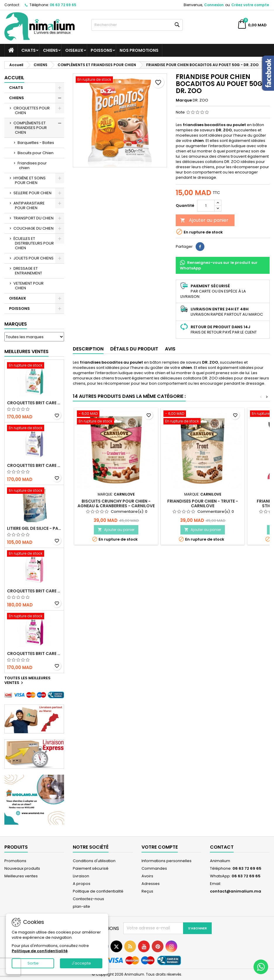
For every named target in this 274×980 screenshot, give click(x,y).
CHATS (29, 50)
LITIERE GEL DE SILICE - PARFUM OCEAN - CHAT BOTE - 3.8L (34, 528)
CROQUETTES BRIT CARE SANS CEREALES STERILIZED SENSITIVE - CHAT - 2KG (34, 591)
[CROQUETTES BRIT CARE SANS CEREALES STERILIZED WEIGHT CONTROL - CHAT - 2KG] (34, 429)
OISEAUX (74, 50)
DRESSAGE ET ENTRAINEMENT (28, 271)
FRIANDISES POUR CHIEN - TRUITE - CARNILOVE (203, 503)
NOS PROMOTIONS (139, 50)
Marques (16, 324)
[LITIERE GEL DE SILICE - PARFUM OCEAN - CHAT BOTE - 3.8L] (34, 491)
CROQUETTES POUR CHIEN (32, 110)
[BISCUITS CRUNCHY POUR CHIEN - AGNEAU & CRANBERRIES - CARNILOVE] (116, 418)
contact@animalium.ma (236, 891)
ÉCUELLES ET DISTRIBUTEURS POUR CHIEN (34, 243)
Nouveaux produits (22, 868)
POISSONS (101, 50)
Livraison (81, 876)
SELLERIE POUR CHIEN (32, 193)
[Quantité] (206, 206)
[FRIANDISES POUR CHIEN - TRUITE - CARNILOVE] (203, 418)
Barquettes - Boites (36, 143)
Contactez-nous (88, 899)
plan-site (81, 906)
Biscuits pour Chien (36, 153)
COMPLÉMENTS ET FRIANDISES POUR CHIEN (30, 128)
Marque (184, 100)
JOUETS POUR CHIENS (33, 258)
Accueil (14, 78)
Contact (12, 5)
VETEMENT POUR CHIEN (29, 286)
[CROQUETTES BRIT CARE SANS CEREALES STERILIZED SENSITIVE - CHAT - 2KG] (34, 554)
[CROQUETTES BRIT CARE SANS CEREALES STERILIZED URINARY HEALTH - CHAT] (34, 366)
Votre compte (160, 847)
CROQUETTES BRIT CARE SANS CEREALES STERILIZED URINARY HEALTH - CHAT (34, 403)
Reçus (147, 891)
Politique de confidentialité (98, 891)
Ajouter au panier (204, 220)
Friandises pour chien (32, 165)
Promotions (15, 861)
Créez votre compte (250, 5)
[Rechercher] (137, 25)
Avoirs (147, 876)
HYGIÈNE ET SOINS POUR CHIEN (30, 180)
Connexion (214, 5)
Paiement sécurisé (91, 868)
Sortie (33, 963)
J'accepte (81, 963)
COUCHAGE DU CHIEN (33, 228)
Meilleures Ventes (26, 351)
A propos (82, 884)
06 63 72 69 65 (63, 5)
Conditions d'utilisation (94, 861)
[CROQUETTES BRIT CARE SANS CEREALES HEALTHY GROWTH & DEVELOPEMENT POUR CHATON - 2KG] (34, 617)
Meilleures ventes (21, 876)
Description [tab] (88, 349)
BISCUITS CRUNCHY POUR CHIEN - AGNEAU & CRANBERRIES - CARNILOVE (116, 503)
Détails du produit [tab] (134, 349)
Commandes (154, 868)
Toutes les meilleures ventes (27, 681)
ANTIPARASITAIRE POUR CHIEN (29, 206)
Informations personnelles (167, 861)
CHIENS (50, 50)
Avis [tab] (170, 349)
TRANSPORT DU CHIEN (33, 218)
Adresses (151, 884)
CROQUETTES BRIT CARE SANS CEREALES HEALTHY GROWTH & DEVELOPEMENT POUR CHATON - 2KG (34, 654)
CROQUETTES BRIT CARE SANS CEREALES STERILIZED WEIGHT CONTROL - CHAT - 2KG (34, 465)
